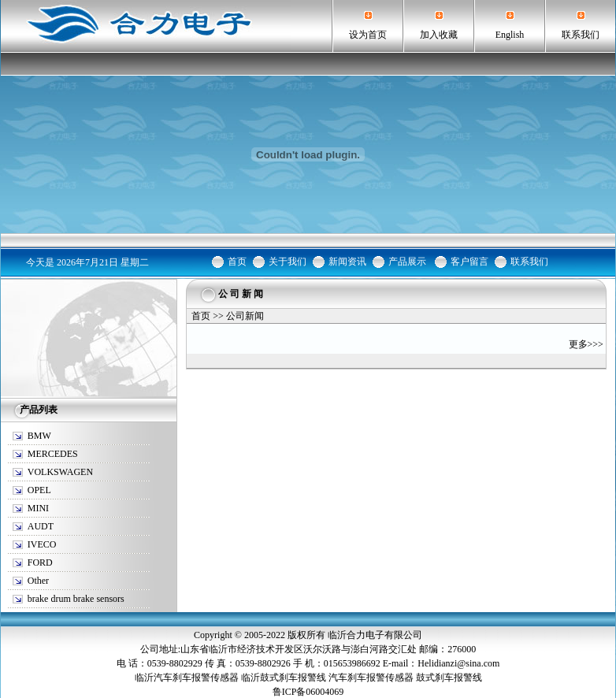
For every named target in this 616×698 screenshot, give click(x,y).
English (510, 35)
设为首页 (368, 35)
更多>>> (586, 344)
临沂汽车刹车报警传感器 (187, 678)
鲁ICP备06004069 (308, 692)
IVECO (42, 544)
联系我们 (581, 35)
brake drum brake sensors (76, 599)
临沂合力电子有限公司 (375, 635)
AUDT (41, 526)
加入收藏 (439, 35)
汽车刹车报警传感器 (371, 678)
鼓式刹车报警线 (449, 678)
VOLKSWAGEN (60, 472)
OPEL (39, 490)
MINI (38, 508)
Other (38, 581)
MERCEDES (53, 454)
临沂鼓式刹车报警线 (284, 678)
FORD (40, 562)
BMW (39, 436)
